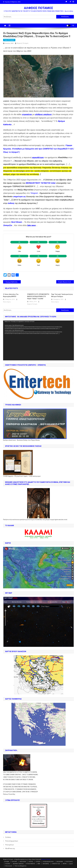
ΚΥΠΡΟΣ (31, 862)
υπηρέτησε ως (19, 197)
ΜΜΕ (39, 864)
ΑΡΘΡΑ (65, 864)
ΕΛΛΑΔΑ (7, 862)
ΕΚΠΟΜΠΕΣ (46, 864)
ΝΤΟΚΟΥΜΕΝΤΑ (31, 864)
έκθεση (11, 203)
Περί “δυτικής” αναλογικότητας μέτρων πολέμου (62, 295)
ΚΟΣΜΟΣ (8, 864)
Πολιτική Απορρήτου (21, 866)
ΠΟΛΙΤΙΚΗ (14, 862)
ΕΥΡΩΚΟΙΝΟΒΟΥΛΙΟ (48, 862)
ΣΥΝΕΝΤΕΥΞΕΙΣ (56, 864)
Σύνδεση (8, 837)
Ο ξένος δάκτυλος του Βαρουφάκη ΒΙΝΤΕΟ (11, 295)
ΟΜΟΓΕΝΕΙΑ (23, 862)
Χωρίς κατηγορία (9, 40)
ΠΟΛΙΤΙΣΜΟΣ (69, 862)
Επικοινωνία (9, 866)
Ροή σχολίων (10, 845)
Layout (71, 864)
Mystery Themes (46, 859)
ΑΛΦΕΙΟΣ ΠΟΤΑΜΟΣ (38, 8)
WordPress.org (10, 848)
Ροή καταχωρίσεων (12, 841)
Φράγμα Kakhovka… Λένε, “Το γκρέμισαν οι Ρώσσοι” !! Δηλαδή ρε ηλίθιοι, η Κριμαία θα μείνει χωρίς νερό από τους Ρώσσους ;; (13, 282)
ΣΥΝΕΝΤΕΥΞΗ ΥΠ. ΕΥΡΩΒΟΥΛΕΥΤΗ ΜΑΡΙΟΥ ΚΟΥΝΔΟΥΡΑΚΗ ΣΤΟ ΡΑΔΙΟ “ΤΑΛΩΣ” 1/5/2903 (38, 296)
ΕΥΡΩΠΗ (38, 862)
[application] (39, 340)
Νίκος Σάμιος (7, 302)
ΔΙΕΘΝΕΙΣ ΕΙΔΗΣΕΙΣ (18, 864)
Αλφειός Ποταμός (23, 43)
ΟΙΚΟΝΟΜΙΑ (60, 862)
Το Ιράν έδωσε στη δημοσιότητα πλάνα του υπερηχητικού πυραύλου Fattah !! (66, 282)
